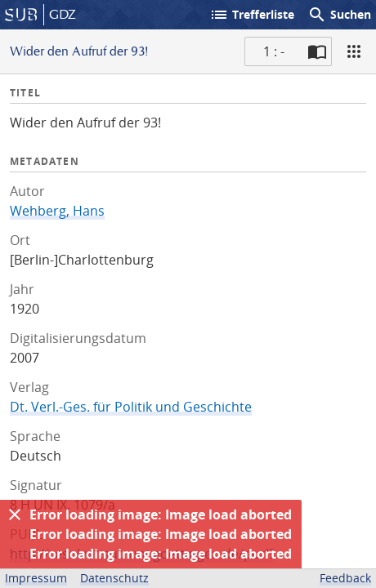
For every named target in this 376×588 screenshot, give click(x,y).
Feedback (345, 578)
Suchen (339, 15)
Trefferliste (252, 15)
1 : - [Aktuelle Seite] (274, 51)
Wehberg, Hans (57, 211)
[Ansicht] (354, 51)
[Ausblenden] (15, 514)
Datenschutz (114, 578)
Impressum (36, 578)
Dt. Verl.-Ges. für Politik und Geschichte (131, 407)
